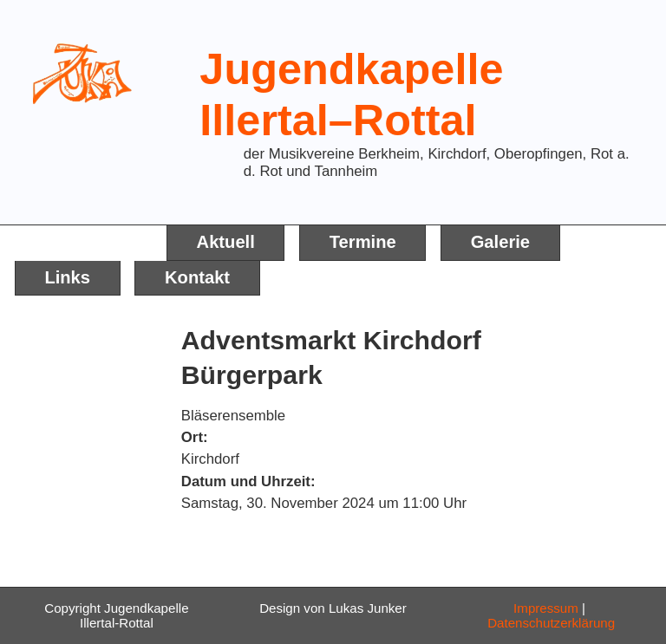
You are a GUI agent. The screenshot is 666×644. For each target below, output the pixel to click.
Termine (363, 242)
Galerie (500, 242)
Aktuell (226, 242)
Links (67, 277)
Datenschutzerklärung (551, 623)
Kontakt (197, 277)
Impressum (546, 608)
